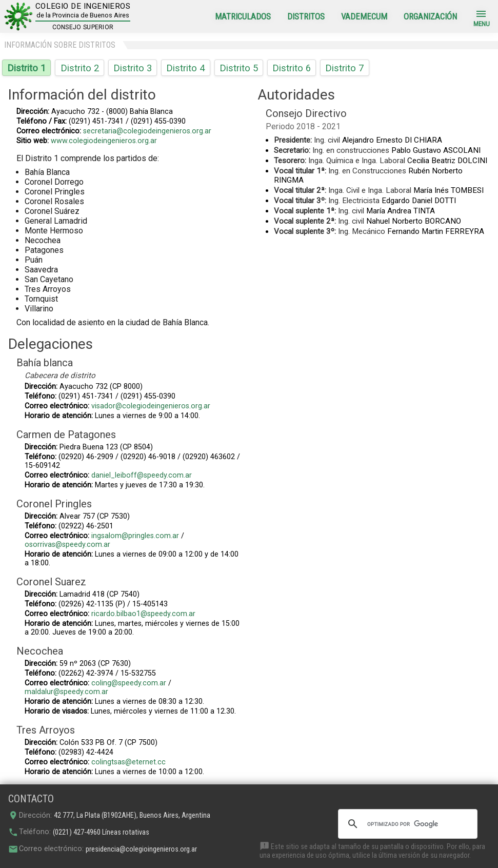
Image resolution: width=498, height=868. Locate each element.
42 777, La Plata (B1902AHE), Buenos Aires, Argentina (132, 815)
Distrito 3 (133, 68)
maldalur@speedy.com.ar (66, 692)
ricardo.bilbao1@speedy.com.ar (143, 614)
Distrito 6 (292, 68)
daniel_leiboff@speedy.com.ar (142, 475)
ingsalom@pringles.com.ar (135, 536)
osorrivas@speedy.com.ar (67, 545)
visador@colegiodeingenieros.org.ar (151, 406)
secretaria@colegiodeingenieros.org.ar (147, 131)
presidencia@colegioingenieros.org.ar (141, 849)
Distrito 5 (239, 68)
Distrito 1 (26, 68)
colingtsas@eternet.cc (128, 762)
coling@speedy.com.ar (129, 683)
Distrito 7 (344, 68)
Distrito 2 (80, 68)
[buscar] (406, 824)
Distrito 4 (185, 68)
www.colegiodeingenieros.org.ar (104, 141)
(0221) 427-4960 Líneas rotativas (101, 832)
